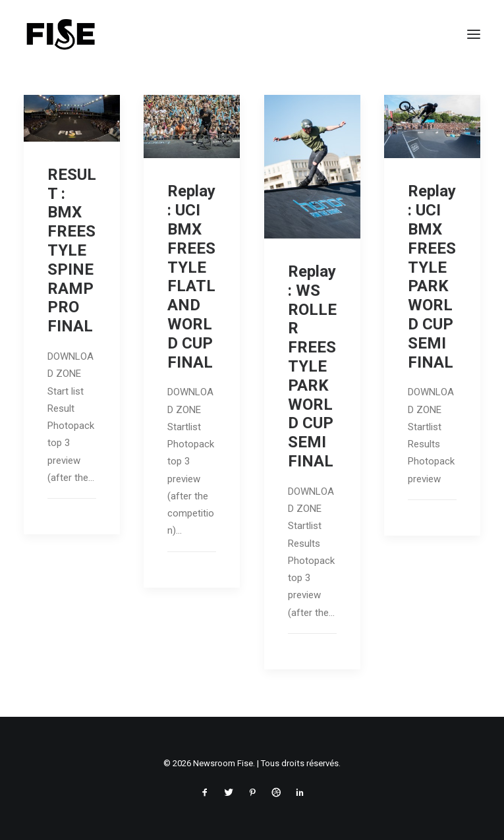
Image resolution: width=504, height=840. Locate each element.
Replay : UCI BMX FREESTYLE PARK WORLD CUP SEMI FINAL (432, 276)
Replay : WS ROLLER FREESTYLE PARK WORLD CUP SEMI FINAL (312, 366)
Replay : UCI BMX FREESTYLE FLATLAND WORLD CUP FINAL (191, 276)
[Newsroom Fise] (61, 34)
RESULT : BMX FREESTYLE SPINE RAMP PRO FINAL (72, 250)
